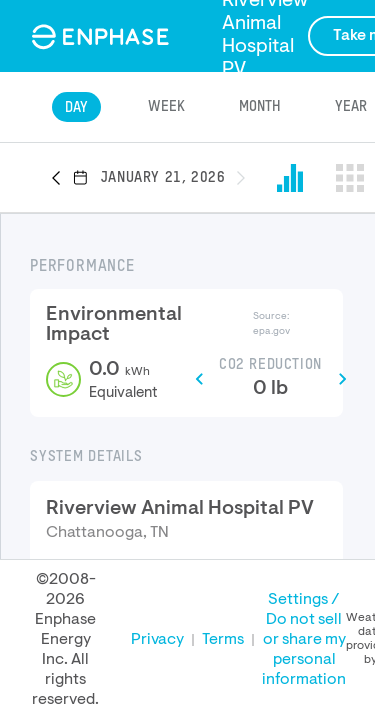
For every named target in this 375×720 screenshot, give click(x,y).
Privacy (157, 640)
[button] (62, 179)
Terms (223, 640)
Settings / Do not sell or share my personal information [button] (304, 640)
